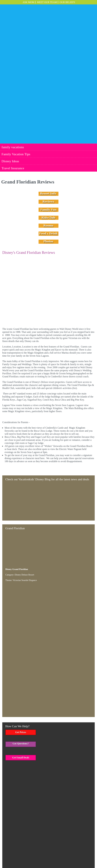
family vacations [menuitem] (13, 57)
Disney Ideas (52, 855)
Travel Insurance (66, 855)
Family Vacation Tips (37, 855)
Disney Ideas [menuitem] (10, 71)
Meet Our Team (47, 2)
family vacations (20, 855)
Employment (78, 855)
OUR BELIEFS (67, 2)
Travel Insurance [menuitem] (13, 78)
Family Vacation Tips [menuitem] (16, 64)
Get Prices (21, 591)
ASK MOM (28, 2)
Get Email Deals (21, 616)
